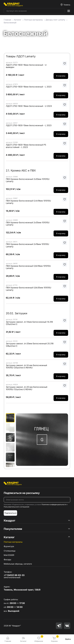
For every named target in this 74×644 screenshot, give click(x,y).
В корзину (61, 76)
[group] (42, 440)
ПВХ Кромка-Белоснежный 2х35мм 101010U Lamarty (28, 224)
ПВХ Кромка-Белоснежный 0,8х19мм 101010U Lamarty (28, 267)
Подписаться (10, 513)
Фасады (7, 559)
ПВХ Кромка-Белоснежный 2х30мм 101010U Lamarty (28, 180)
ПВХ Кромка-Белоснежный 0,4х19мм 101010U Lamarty (28, 202)
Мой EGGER (9, 555)
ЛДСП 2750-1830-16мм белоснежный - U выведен (26, 66)
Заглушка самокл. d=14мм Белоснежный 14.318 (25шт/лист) (29, 323)
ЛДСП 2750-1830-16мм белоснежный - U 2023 (29, 106)
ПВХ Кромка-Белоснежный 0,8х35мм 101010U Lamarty (29, 289)
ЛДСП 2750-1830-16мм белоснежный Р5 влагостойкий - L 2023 (26, 146)
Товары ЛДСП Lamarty (21, 56)
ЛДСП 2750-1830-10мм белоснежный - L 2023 (29, 125)
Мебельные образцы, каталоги (18, 564)
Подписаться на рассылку (22, 493)
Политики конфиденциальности (54, 504)
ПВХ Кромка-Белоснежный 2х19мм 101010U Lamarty (27, 245)
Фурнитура (9, 546)
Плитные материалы (13, 542)
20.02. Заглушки (17, 313)
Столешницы (10, 551)
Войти (68, 639)
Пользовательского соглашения (16, 507)
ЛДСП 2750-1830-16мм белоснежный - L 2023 (29, 87)
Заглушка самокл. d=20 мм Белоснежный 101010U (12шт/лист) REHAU (27, 388)
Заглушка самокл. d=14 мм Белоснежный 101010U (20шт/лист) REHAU (26, 367)
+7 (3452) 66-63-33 (14, 575)
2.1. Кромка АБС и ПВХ (21, 171)
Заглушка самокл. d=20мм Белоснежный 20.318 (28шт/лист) (30, 345)
